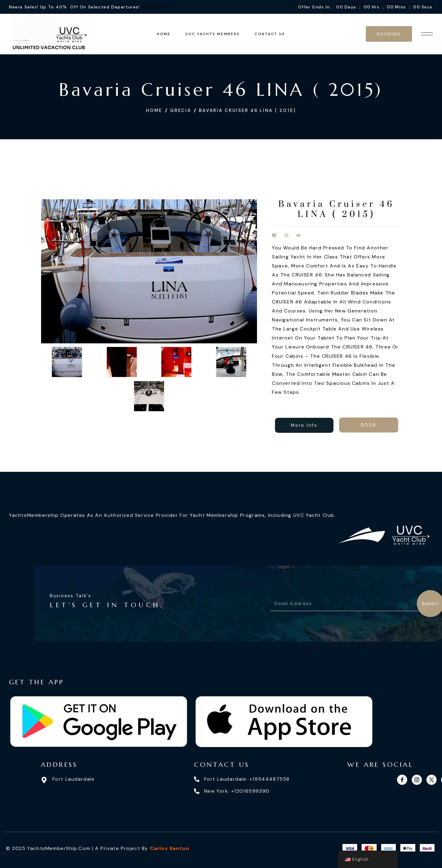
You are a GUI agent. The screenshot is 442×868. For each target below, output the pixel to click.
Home (154, 110)
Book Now (153, 7)
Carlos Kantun (170, 848)
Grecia (181, 110)
